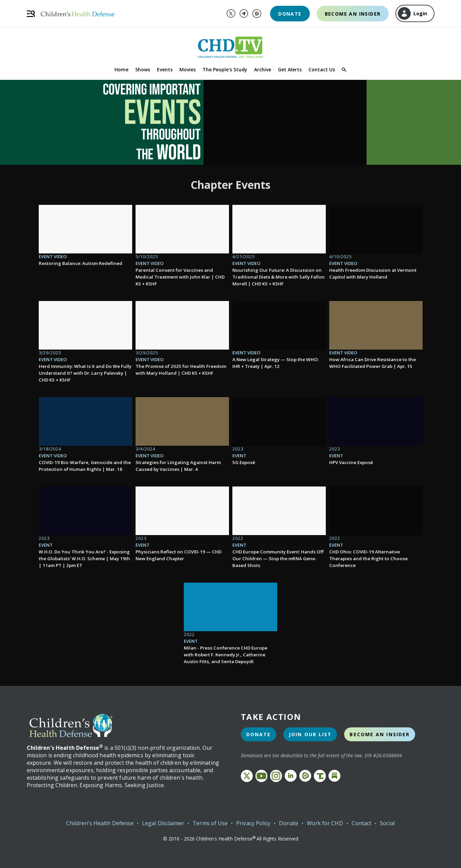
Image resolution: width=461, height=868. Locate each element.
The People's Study (225, 69)
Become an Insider (353, 14)
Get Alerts (290, 69)
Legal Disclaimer (163, 823)
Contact (362, 823)
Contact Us (322, 69)
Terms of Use (210, 823)
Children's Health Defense (100, 823)
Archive (263, 69)
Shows (143, 69)
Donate (290, 14)
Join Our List (310, 734)
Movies (188, 69)
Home (121, 69)
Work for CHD (325, 823)
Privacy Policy (253, 823)
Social (387, 823)
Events (165, 69)
